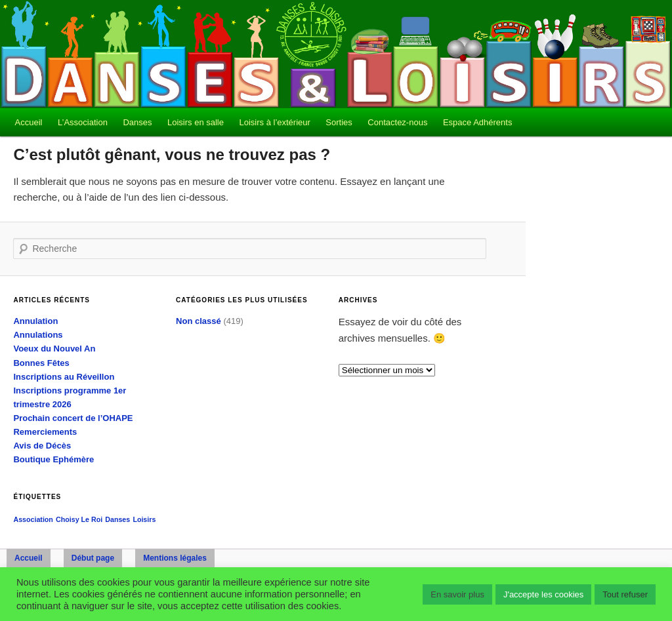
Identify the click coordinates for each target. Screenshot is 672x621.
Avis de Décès (42, 446)
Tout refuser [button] (625, 594)
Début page (93, 558)
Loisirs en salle (196, 122)
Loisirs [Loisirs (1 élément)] (144, 519)
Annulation (35, 321)
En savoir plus (457, 594)
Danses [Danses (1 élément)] (117, 519)
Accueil (29, 122)
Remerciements (45, 432)
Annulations (38, 335)
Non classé (199, 321)
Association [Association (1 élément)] (33, 519)
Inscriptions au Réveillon (64, 377)
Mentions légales (175, 558)
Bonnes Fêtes (41, 363)
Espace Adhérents (478, 122)
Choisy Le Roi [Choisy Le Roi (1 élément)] (79, 519)
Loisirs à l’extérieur (274, 122)
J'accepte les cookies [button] (543, 594)
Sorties (339, 122)
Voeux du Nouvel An (54, 349)
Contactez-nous (397, 122)
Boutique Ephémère (53, 459)
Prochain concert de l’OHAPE (73, 418)
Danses (137, 122)
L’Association (83, 122)
